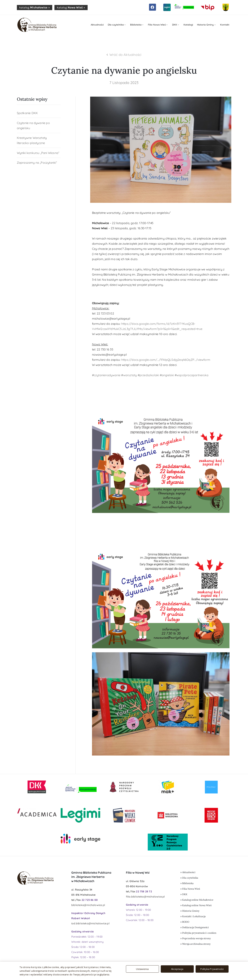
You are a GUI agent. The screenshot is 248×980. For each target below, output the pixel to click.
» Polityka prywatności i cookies (198, 933)
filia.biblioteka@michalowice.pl (145, 897)
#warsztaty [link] (129, 375)
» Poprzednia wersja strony (196, 938)
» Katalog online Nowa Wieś (196, 905)
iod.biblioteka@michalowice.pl (90, 923)
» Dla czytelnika (189, 878)
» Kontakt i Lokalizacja (193, 916)
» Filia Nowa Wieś (190, 889)
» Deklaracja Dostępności (195, 927)
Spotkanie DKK (27, 113)
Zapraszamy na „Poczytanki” (37, 163)
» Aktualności (188, 872)
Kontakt (225, 25)
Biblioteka (137, 25)
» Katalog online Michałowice (197, 900)
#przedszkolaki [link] (148, 375)
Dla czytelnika (117, 25)
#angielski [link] (167, 375)
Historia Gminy (207, 25)
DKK (176, 25)
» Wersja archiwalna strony (195, 944)
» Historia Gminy (190, 911)
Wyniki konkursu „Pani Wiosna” (38, 153)
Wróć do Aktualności (125, 55)
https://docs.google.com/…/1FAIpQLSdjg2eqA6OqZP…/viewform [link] (166, 360)
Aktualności (97, 25)
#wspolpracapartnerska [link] (192, 375)
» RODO (185, 922)
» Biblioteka (187, 883)
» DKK (184, 894)
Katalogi (188, 25)
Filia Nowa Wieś (158, 25)
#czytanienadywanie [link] (106, 375)
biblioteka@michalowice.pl (88, 905)
